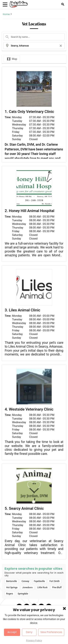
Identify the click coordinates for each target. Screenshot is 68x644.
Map (12, 59)
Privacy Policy (34, 640)
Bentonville (12, 581)
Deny (29, 632)
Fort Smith (55, 581)
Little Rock (42, 587)
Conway (25, 581)
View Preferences (51, 632)
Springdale (23, 594)
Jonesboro (27, 587)
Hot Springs (12, 587)
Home (6, 14)
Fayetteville (39, 581)
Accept (12, 632)
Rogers (10, 594)
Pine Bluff (57, 587)
